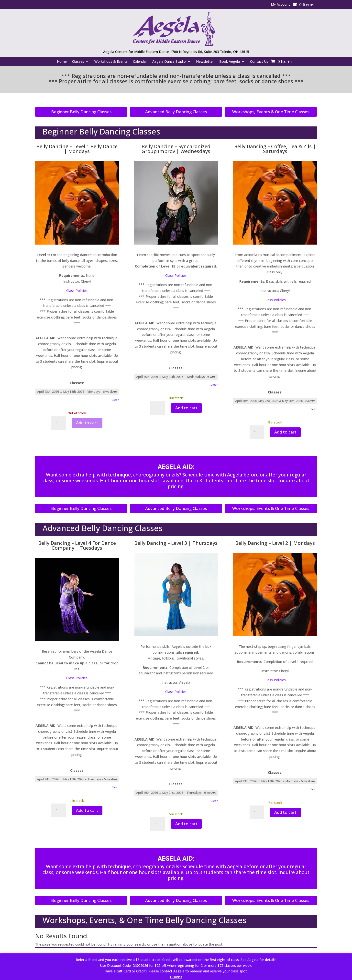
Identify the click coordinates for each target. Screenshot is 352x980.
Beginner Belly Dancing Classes (81, 112)
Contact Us (259, 62)
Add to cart (87, 423)
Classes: (77, 383)
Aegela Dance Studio (169, 62)
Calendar (140, 62)
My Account (280, 5)
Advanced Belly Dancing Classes (176, 112)
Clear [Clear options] (115, 400)
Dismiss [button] (176, 977)
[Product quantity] (59, 423)
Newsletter (205, 62)
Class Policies (77, 291)
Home (62, 62)
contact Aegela (172, 971)
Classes (78, 62)
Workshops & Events (111, 62)
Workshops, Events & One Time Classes (271, 112)
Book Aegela (230, 62)
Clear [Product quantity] (313, 789)
